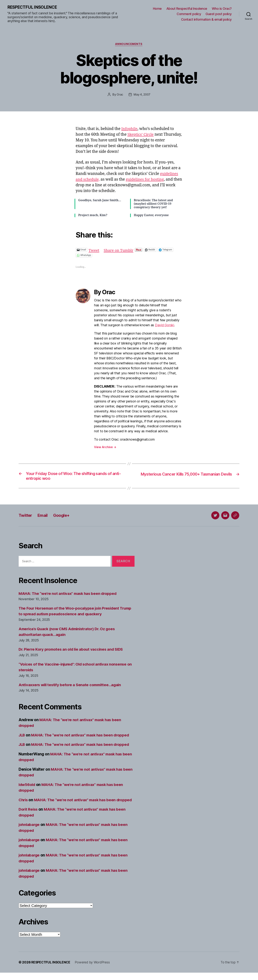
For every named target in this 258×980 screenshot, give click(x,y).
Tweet (94, 250)
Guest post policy (219, 14)
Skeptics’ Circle (141, 135)
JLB (22, 737)
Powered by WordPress (94, 970)
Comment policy (189, 14)
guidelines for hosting (147, 180)
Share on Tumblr (120, 250)
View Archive (105, 448)
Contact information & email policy (206, 19)
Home (157, 9)
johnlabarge (30, 832)
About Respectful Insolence (187, 9)
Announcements (129, 45)
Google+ (64, 517)
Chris (24, 801)
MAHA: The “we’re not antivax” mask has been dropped (69, 595)
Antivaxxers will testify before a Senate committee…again (72, 686)
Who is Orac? (222, 9)
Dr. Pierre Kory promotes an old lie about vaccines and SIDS (73, 651)
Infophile (130, 129)
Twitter (26, 517)
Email (44, 517)
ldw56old (27, 786)
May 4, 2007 (142, 95)
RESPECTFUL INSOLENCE (33, 7)
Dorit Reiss (29, 817)
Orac (120, 95)
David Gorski (165, 326)
